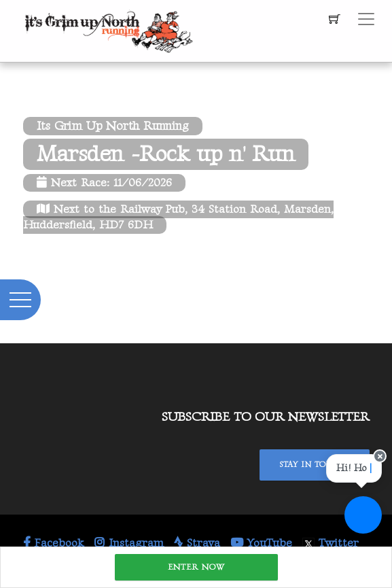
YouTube (261, 543)
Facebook (54, 543)
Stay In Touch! (314, 465)
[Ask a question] (363, 515)
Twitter (331, 543)
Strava (197, 543)
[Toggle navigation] (366, 19)
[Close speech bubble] (379, 458)
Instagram (129, 543)
